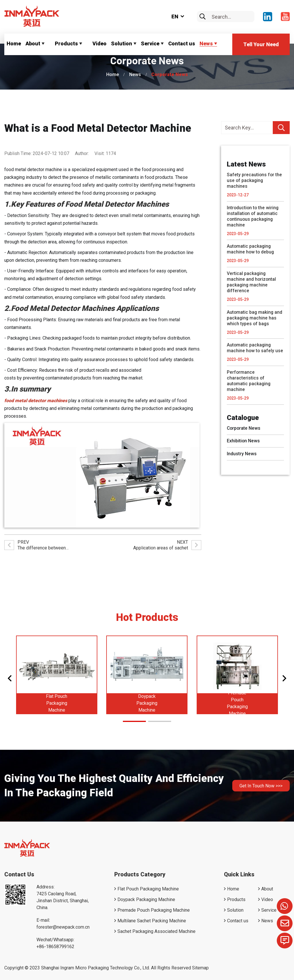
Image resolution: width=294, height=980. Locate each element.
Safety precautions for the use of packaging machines (255, 180)
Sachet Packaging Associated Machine (156, 931)
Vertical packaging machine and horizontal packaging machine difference (252, 282)
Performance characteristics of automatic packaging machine (249, 381)
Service (150, 43)
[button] (10, 678)
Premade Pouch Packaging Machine (237, 703)
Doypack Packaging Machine (147, 703)
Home (14, 43)
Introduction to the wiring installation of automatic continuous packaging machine (253, 216)
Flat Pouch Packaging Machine (57, 703)
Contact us (182, 43)
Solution (122, 43)
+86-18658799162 (55, 947)
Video (99, 43)
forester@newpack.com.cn (63, 927)
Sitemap (200, 968)
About (33, 43)
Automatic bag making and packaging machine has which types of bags (255, 318)
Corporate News (170, 74)
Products (66, 43)
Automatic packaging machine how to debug (251, 249)
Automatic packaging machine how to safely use (255, 348)
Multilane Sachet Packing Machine (152, 921)
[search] (203, 17)
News (206, 43)
